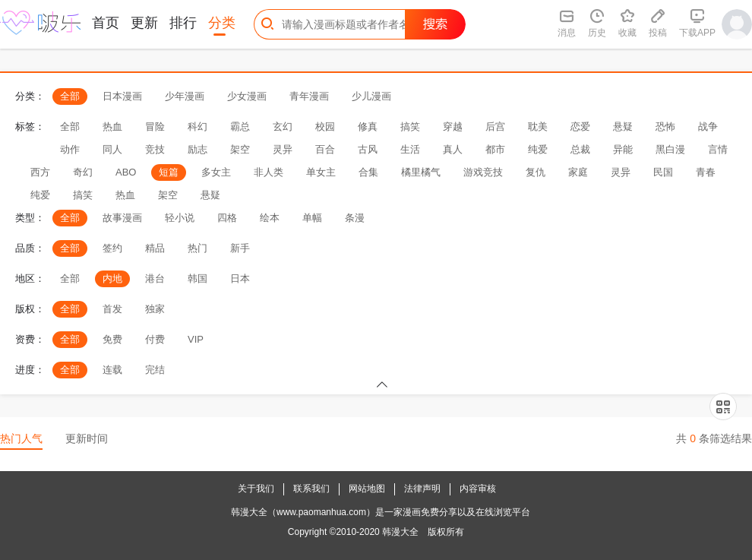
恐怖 (665, 127)
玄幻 (283, 127)
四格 (227, 218)
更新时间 (87, 438)
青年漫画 (309, 96)
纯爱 (538, 149)
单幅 (312, 218)
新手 (240, 248)
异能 (623, 149)
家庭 (578, 172)
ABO (126, 172)
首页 (106, 23)
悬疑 (623, 127)
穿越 (453, 127)
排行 (183, 23)
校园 (325, 127)
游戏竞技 (483, 172)
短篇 (169, 172)
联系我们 (311, 489)
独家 (155, 309)
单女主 (321, 172)
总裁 (580, 149)
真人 (453, 149)
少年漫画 (185, 96)
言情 (718, 149)
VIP (196, 339)
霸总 (240, 127)
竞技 (155, 149)
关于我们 (256, 489)
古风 (368, 149)
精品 (155, 248)
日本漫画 (122, 96)
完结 (155, 370)
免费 (112, 339)
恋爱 (580, 127)
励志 (197, 149)
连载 (112, 370)
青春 (706, 172)
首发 (112, 309)
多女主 (216, 172)
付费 (155, 339)
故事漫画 (122, 218)
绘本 (270, 218)
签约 (112, 248)
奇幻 (83, 172)
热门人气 (21, 438)
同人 (112, 149)
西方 (40, 172)
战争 (708, 127)
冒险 (155, 127)
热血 (112, 127)
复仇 (536, 172)
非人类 (269, 172)
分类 (222, 23)
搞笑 (410, 127)
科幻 (197, 127)
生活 (410, 149)
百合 (325, 149)
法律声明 (422, 489)
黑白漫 (670, 149)
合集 (368, 172)
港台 (155, 278)
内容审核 (478, 489)
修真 (368, 127)
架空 (240, 149)
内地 (112, 278)
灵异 (283, 149)
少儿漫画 (371, 96)
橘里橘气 (421, 172)
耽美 (538, 127)
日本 (240, 278)
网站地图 (367, 489)
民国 (663, 172)
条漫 (355, 218)
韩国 (197, 278)
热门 (197, 248)
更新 (144, 23)
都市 (495, 149)
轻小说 (180, 218)
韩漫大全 (400, 532)
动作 (70, 149)
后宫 (495, 127)
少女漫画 (247, 96)
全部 (70, 96)
